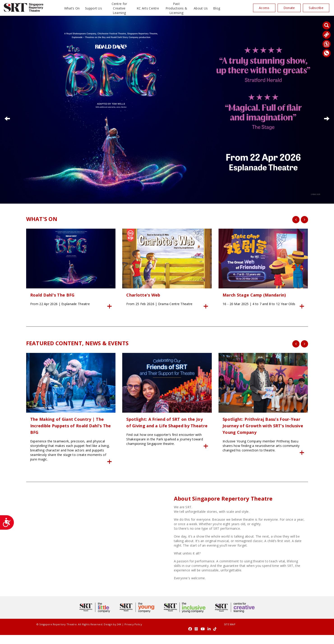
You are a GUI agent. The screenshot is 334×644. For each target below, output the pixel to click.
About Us (201, 8)
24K (109, 638)
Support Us (93, 8)
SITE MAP (167, 638)
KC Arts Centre (148, 8)
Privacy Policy (123, 638)
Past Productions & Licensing (176, 8)
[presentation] (296, 220)
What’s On (72, 8)
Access (264, 8)
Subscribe (316, 8)
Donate (289, 8)
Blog (217, 8)
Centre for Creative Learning (119, 8)
